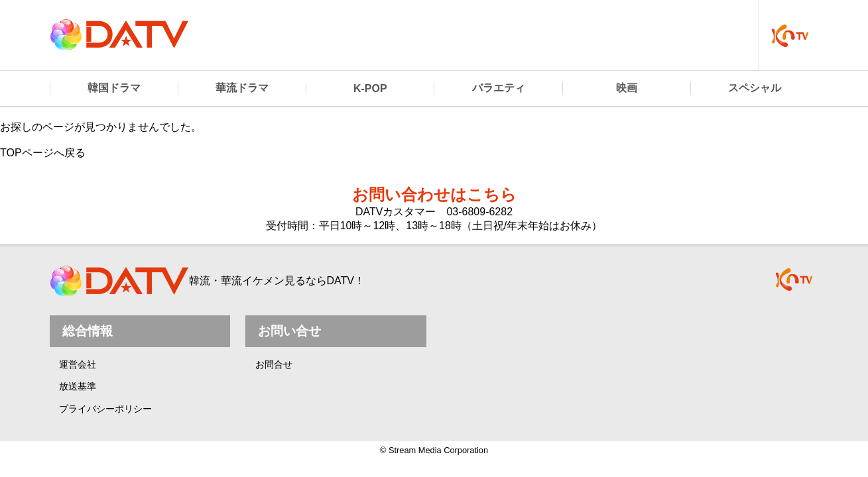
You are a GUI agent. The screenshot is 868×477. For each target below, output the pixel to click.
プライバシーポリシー (105, 409)
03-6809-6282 (479, 212)
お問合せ (274, 364)
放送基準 (78, 386)
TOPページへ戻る (43, 153)
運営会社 (78, 364)
